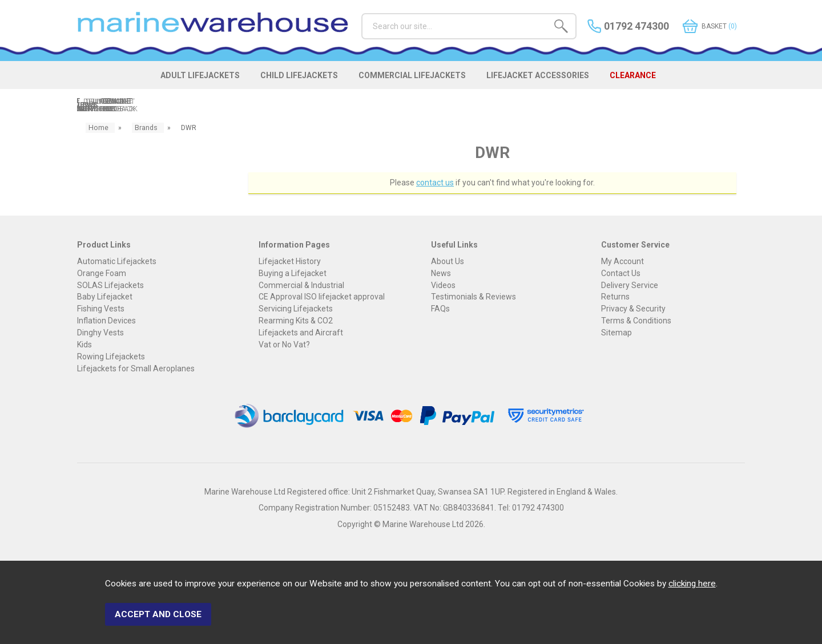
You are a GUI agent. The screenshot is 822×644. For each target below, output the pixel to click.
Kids (84, 346)
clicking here (692, 589)
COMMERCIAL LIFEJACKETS (415, 81)
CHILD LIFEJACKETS (292, 81)
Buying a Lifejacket (293, 274)
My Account (622, 262)
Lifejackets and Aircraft (301, 334)
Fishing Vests (101, 310)
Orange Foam (102, 274)
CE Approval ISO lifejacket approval (322, 298)
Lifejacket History (290, 262)
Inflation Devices (106, 322)
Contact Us (621, 274)
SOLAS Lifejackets (110, 286)
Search (362, 13)
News (441, 274)
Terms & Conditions (636, 322)
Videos (443, 286)
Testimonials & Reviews (474, 298)
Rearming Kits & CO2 (296, 322)
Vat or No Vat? (284, 346)
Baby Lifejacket (105, 298)
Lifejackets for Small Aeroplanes (136, 370)
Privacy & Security (633, 310)
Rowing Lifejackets (111, 358)
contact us (435, 184)
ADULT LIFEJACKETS (184, 81)
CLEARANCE (655, 81)
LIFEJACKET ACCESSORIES (550, 81)
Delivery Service (630, 286)
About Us (448, 262)
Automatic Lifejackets (117, 262)
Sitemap (616, 334)
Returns (615, 298)
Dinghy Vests (100, 334)
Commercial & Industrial (301, 286)
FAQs (440, 310)
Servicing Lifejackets (296, 310)
